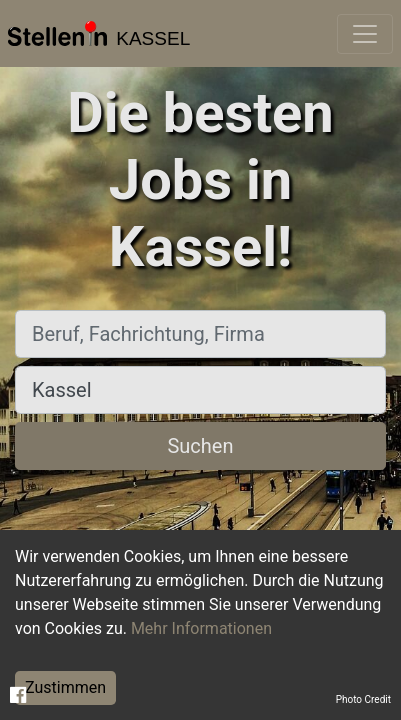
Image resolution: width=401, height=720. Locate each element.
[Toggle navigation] (365, 34)
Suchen (200, 446)
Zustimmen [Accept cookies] (65, 687)
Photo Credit (363, 699)
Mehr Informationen (201, 628)
